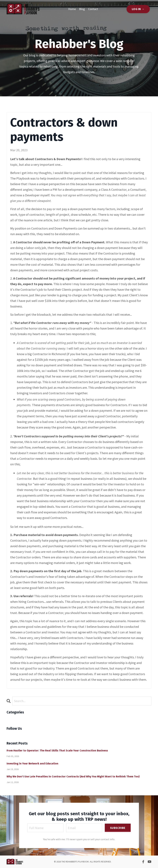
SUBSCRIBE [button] (118, 828)
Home (72, 9)
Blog (82, 9)
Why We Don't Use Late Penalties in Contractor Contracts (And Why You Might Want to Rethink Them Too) (73, 776)
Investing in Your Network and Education (32, 764)
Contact (93, 9)
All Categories (16, 719)
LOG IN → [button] (138, 9)
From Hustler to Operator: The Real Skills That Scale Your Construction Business (57, 751)
